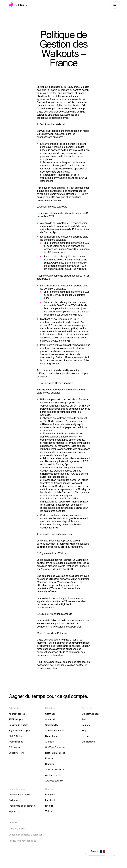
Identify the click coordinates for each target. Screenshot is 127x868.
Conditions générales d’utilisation (26, 835)
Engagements (89, 742)
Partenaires (14, 800)
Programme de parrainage (22, 806)
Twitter (49, 811)
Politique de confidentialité (22, 841)
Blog (84, 731)
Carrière (86, 725)
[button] (9, 864)
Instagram (50, 795)
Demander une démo (19, 795)
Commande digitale (18, 725)
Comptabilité (52, 725)
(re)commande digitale (20, 731)
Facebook (50, 800)
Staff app (50, 714)
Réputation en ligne (55, 753)
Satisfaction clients (55, 770)
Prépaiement (15, 747)
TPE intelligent (16, 719)
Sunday (18, 5)
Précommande (16, 742)
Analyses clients (53, 775)
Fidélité (49, 758)
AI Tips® (50, 742)
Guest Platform (16, 753)
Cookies (13, 823)
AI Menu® (50, 719)
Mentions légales (17, 829)
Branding (50, 764)
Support (13, 812)
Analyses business (54, 781)
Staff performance (55, 747)
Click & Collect (16, 736)
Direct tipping (52, 736)
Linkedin (49, 806)
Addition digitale (17, 714)
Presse (85, 736)
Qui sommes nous (91, 714)
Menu (115, 5)
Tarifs (85, 719)
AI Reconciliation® (55, 731)
